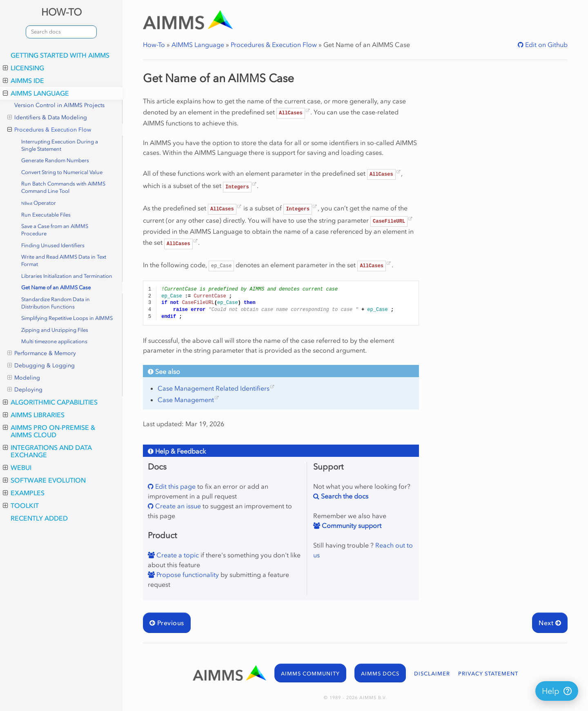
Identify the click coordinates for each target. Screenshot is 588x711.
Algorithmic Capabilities (50, 402)
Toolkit (21, 505)
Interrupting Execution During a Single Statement (60, 145)
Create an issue (177, 506)
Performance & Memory (42, 353)
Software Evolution (44, 480)
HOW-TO (61, 12)
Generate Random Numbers (55, 160)
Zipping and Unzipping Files (55, 330)
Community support (351, 525)
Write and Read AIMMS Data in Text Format (64, 260)
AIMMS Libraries (34, 415)
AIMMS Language (36, 93)
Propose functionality (187, 575)
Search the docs (344, 496)
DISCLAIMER (432, 674)
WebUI (17, 467)
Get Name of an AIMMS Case (56, 287)
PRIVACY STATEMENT (488, 674)
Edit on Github (546, 45)
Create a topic (177, 555)
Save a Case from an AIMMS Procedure (55, 230)
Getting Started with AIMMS (60, 55)
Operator (39, 203)
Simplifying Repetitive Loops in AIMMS (67, 318)
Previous (167, 623)
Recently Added (39, 518)
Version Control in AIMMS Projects (59, 105)
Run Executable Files (46, 215)
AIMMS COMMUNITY (310, 674)
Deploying (25, 390)
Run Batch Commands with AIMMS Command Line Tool (63, 187)
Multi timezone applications (54, 341)
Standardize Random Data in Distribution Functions (56, 303)
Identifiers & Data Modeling (47, 118)
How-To (154, 45)
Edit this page (175, 486)
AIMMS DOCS (380, 674)
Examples (24, 493)
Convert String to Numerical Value (62, 172)
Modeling (24, 378)
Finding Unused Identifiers (53, 245)
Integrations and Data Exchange (47, 451)
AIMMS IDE (23, 80)
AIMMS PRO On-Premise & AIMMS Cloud (49, 431)
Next (550, 623)
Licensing (23, 68)
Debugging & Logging (41, 366)
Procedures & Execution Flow (49, 130)
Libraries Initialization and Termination (67, 276)
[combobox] (61, 32)
